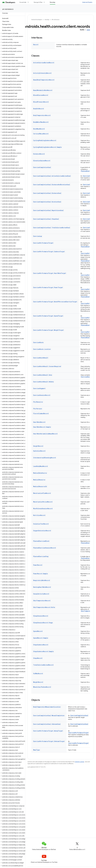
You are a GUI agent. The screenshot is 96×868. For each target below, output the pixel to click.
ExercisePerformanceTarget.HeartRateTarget (50, 273)
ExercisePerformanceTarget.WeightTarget (48, 330)
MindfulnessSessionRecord (43, 509)
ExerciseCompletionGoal (42, 167)
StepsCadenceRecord (41, 645)
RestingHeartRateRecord (42, 587)
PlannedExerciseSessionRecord (44, 548)
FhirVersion (38, 409)
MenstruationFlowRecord (42, 493)
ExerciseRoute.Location (42, 349)
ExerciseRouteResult (41, 358)
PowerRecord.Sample (40, 574)
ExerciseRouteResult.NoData (43, 382)
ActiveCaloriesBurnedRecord (44, 63)
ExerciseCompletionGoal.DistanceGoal (47, 193)
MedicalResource (39, 480)
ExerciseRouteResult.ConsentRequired (47, 366)
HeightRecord (38, 446)
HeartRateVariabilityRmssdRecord (45, 434)
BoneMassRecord (39, 129)
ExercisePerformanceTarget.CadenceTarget (49, 252)
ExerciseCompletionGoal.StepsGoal (46, 219)
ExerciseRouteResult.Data (43, 375)
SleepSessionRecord (41, 616)
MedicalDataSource (40, 473)
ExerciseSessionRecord (42, 395)
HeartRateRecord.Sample (42, 427)
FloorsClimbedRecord (41, 414)
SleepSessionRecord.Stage (43, 623)
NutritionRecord (39, 515)
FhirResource (38, 402)
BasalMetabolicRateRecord (43, 90)
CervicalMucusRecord (41, 134)
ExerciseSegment (39, 388)
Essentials (23, 2)
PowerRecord (38, 565)
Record (36, 45)
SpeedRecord (38, 631)
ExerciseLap (38, 236)
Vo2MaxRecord (38, 674)
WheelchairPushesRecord (42, 687)
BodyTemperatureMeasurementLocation (47, 707)
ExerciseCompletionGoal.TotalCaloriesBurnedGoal (52, 228)
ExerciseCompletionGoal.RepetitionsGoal (48, 210)
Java (88, 30)
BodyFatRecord (38, 109)
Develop (47, 20)
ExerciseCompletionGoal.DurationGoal (47, 202)
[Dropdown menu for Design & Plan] (45, 2)
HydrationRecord (39, 451)
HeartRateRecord (39, 422)
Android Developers (37, 20)
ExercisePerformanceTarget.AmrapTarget (48, 731)
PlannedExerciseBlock (41, 541)
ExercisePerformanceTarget (43, 243)
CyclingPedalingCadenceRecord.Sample (47, 147)
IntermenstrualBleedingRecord (44, 458)
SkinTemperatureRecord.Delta (44, 607)
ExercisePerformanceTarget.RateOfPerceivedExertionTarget (55, 302)
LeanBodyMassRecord (40, 466)
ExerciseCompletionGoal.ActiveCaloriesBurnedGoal (52, 176)
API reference (8, 9)
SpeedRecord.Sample (41, 638)
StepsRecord (38, 658)
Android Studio (87, 2)
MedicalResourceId (40, 486)
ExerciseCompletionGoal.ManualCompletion (49, 716)
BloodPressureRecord (41, 102)
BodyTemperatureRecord (42, 115)
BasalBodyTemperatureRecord (44, 80)
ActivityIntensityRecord (42, 73)
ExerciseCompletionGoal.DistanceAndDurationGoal (52, 185)
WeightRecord (38, 682)
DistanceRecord (39, 154)
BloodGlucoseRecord (41, 95)
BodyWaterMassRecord (41, 122)
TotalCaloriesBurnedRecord (43, 665)
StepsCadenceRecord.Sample (43, 651)
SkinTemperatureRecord (42, 601)
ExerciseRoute (38, 342)
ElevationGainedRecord (42, 161)
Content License (79, 762)
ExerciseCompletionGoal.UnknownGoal (47, 724)
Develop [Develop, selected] (53, 2)
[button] (12, 33)
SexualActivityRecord (41, 594)
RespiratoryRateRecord (42, 580)
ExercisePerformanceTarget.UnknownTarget (49, 741)
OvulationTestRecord (41, 524)
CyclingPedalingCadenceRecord (45, 140)
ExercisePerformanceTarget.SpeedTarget (48, 316)
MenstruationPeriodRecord (43, 502)
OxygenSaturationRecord (42, 531)
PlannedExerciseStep (41, 556)
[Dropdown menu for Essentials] (29, 2)
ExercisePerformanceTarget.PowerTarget (48, 287)
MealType (37, 750)
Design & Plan (38, 2)
